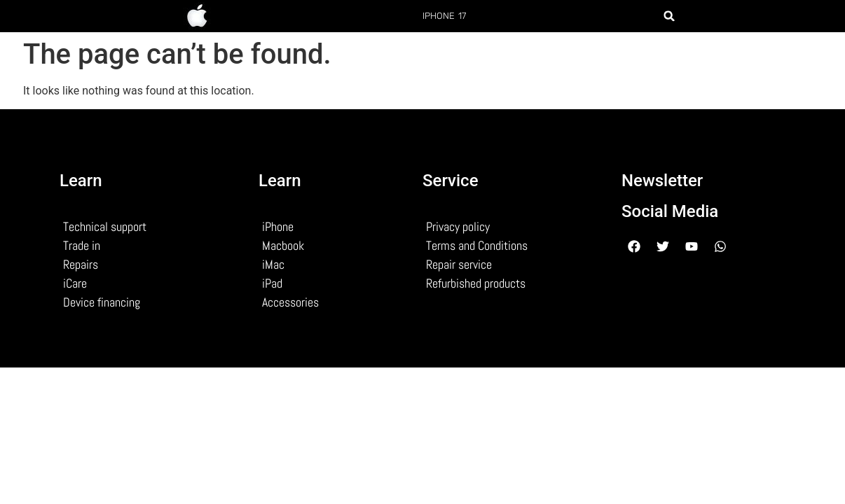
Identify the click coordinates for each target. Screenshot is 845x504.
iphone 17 (445, 16)
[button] (669, 16)
